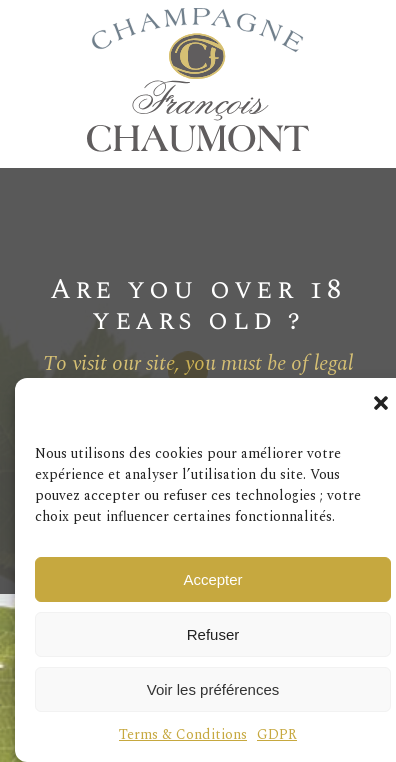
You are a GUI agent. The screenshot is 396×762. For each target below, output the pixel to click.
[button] (381, 403)
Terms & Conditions (183, 734)
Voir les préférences (213, 689)
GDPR (277, 734)
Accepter (212, 579)
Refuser (213, 634)
